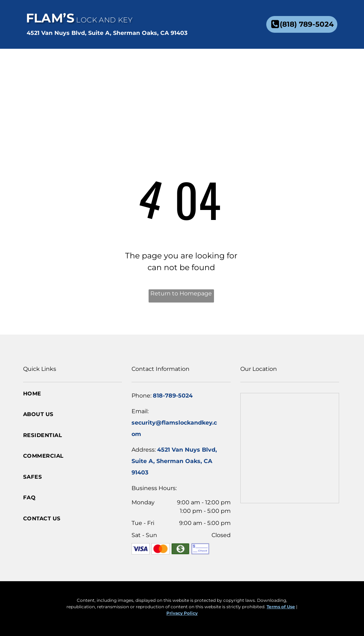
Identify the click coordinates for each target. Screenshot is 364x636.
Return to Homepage (181, 293)
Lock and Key (104, 20)
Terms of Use (281, 607)
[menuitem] (168, 65)
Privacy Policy (182, 613)
